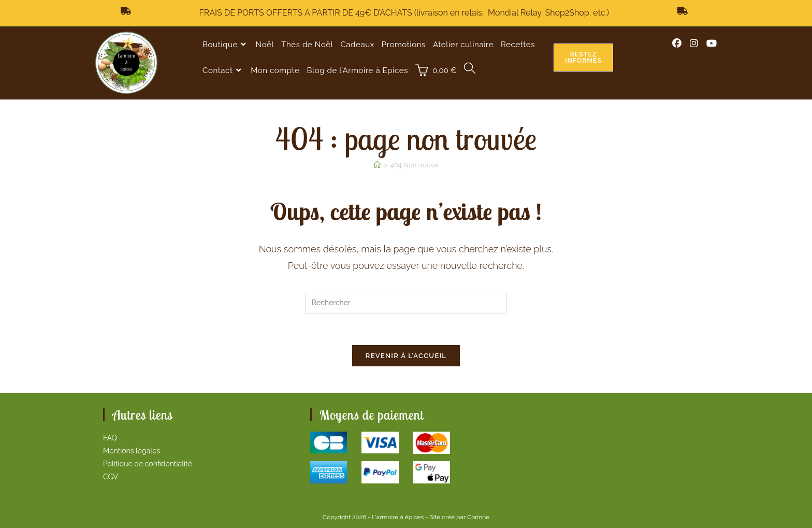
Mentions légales (132, 451)
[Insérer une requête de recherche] (406, 303)
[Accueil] (377, 165)
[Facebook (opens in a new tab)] (677, 44)
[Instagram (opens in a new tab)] (694, 44)
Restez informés (583, 58)
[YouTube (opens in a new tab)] (712, 44)
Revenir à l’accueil (406, 356)
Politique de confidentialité (148, 464)
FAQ (110, 438)
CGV (111, 477)
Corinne (478, 517)
